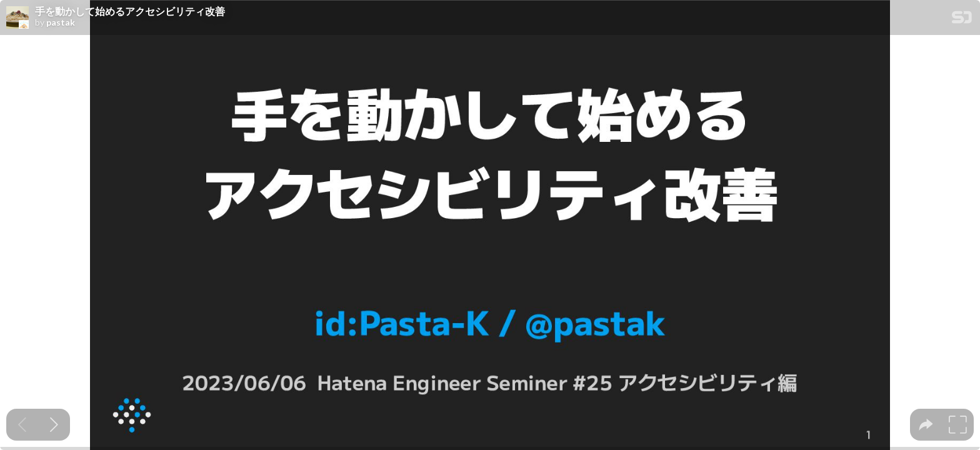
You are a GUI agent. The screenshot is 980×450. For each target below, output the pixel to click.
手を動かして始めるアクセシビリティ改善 (130, 11)
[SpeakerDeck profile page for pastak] (17, 18)
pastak (61, 22)
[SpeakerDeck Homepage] (962, 20)
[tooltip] (926, 425)
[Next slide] (54, 425)
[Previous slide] (22, 425)
